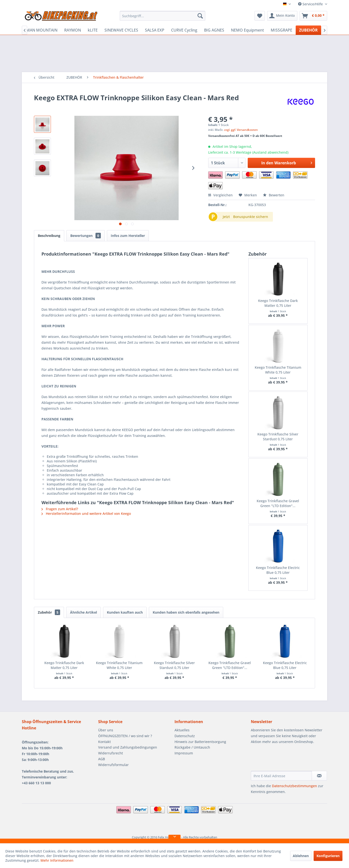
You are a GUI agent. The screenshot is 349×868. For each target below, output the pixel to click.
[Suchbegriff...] (163, 16)
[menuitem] (163, 16)
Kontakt (104, 742)
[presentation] (288, 759)
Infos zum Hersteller (128, 236)
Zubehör (49, 612)
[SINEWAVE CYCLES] (121, 30)
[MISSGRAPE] (282, 30)
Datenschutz (185, 736)
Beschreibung (49, 236)
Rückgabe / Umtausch (192, 747)
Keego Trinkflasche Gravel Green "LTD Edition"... (278, 503)
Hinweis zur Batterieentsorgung (200, 742)
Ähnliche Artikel (83, 612)
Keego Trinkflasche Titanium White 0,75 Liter (278, 370)
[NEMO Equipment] (247, 30)
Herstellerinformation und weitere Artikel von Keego (86, 513)
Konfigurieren (328, 856)
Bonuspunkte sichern (251, 217)
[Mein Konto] (282, 16)
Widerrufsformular (113, 765)
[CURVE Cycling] (184, 30)
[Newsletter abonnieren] (319, 776)
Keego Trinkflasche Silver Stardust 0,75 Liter (278, 437)
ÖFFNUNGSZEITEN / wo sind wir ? (125, 736)
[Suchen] (200, 16)
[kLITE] (93, 30)
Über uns (106, 730)
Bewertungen (86, 236)
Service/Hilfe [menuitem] (311, 4)
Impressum (184, 753)
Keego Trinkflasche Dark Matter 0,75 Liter (278, 303)
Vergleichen (220, 195)
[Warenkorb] (313, 16)
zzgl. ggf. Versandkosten (241, 130)
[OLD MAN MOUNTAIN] (37, 30)
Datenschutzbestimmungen (294, 786)
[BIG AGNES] (214, 30)
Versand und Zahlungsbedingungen (128, 747)
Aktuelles (182, 730)
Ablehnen (301, 856)
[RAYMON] (73, 30)
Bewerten (274, 195)
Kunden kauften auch (125, 612)
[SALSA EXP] (155, 30)
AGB (102, 759)
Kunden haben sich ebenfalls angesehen (186, 612)
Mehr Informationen (57, 860)
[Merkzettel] (260, 16)
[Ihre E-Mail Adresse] (281, 776)
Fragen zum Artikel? (60, 509)
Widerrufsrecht (111, 753)
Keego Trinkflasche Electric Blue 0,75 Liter (278, 570)
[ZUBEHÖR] (308, 30)
